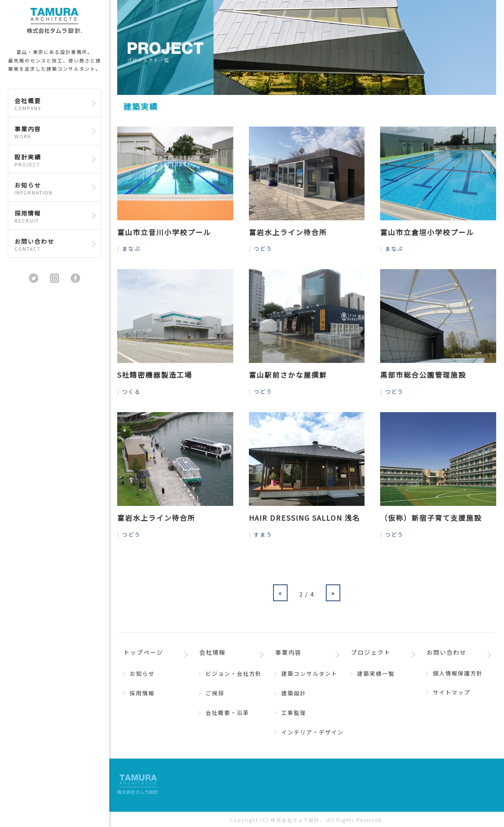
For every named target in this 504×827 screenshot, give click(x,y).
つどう (263, 248)
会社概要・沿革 (227, 713)
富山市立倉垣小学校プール (427, 232)
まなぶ (131, 248)
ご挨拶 (215, 693)
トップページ (143, 652)
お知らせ (51, 188)
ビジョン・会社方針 (234, 673)
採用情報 (51, 216)
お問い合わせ (51, 245)
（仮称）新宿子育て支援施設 (431, 518)
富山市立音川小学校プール (164, 232)
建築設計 (294, 693)
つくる (131, 391)
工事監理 (294, 713)
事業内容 (51, 132)
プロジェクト (371, 652)
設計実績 (51, 160)
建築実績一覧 (376, 673)
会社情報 (213, 652)
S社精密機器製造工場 (155, 375)
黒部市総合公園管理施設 (423, 375)
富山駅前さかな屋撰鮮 (288, 375)
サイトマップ (452, 692)
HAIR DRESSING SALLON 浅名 (305, 518)
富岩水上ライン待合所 (288, 232)
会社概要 (51, 104)
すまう (263, 534)
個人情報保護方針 (458, 673)
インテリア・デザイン (313, 732)
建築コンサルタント (309, 673)
